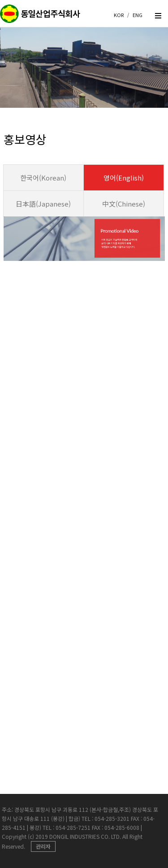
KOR (119, 15)
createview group (40, 17)
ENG (138, 15)
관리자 (43, 846)
